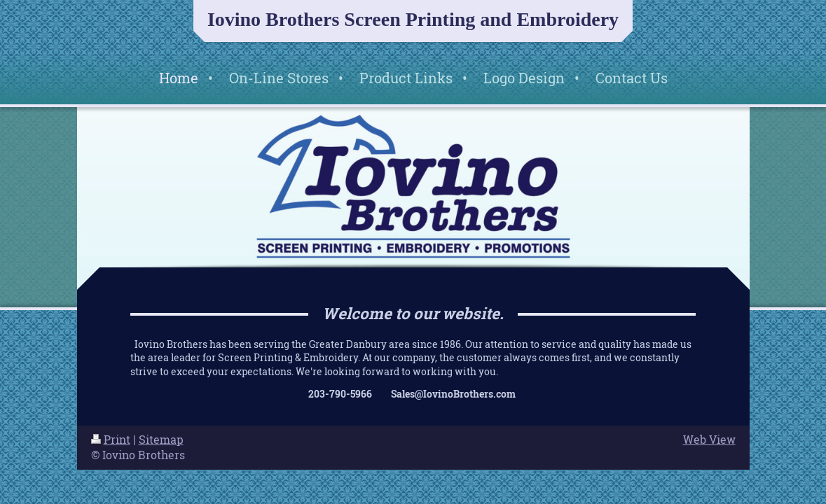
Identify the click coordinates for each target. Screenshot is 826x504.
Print (111, 440)
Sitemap (161, 440)
